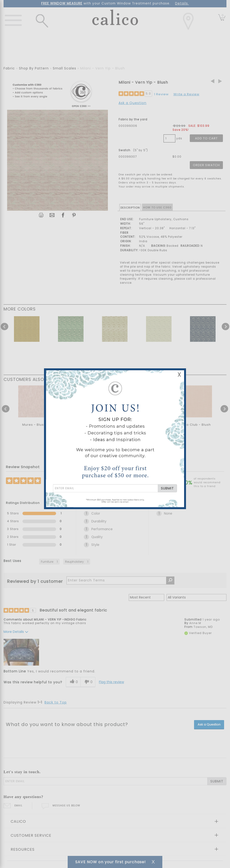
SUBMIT (167, 488)
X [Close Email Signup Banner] (179, 375)
